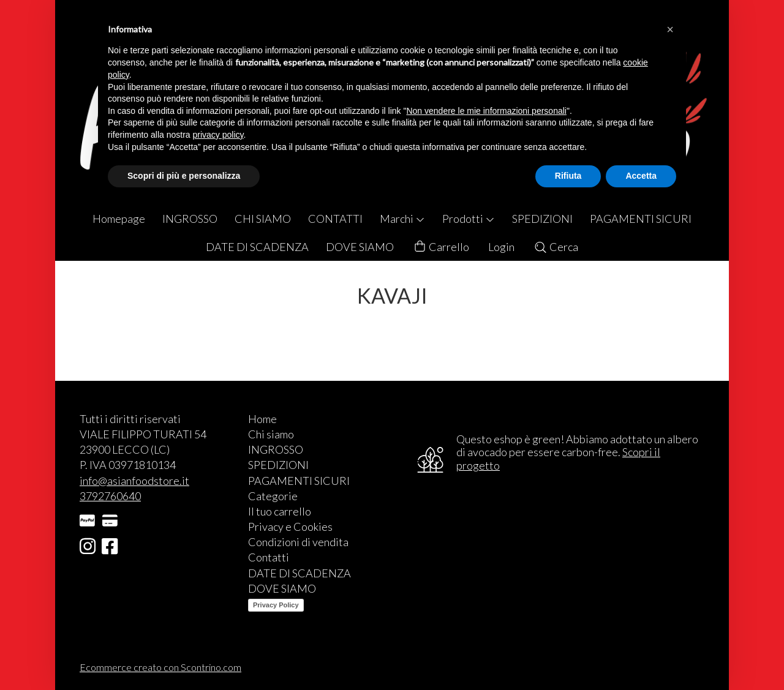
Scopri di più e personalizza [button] (184, 176)
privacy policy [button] (218, 135)
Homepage (119, 219)
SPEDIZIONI (542, 219)
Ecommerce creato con (160, 667)
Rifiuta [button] (568, 176)
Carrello (441, 247)
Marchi (402, 219)
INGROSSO (190, 219)
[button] (670, 29)
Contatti (269, 557)
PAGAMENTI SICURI (641, 219)
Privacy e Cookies (290, 527)
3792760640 (110, 496)
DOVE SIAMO (360, 247)
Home (262, 419)
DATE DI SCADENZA (257, 247)
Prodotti (469, 219)
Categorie (273, 496)
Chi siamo (271, 434)
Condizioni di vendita (298, 542)
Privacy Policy (276, 605)
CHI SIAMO (263, 219)
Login (501, 247)
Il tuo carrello (280, 511)
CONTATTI (335, 219)
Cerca (556, 247)
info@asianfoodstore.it (134, 481)
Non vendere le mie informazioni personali (486, 111)
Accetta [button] (641, 176)
